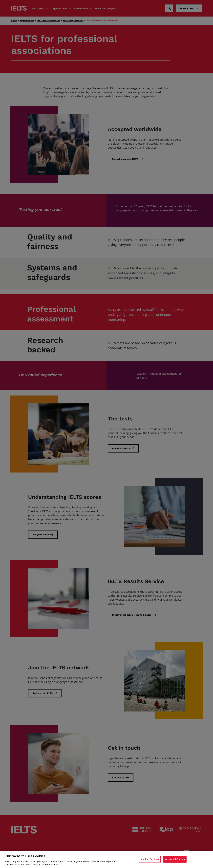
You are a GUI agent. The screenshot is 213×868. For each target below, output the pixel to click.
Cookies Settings (150, 859)
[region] (106, 859)
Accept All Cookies (175, 859)
